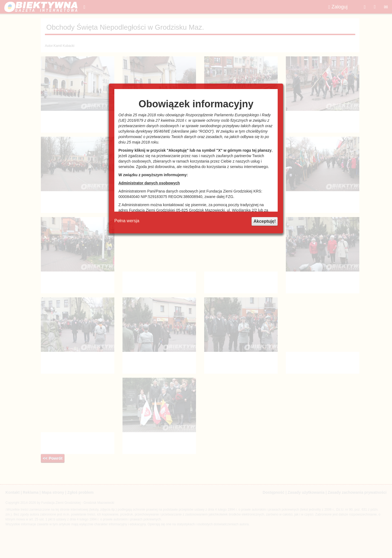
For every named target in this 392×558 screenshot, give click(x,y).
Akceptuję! (265, 221)
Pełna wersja (127, 221)
